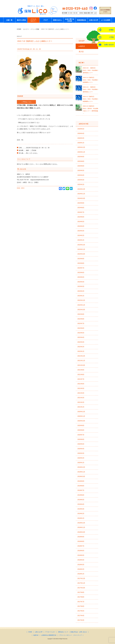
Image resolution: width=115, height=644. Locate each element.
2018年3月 (81, 565)
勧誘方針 (36, 635)
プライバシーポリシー (66, 635)
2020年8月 (81, 430)
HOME (19, 29)
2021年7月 (81, 379)
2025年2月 (81, 184)
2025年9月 (81, 157)
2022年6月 (81, 328)
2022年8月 (81, 319)
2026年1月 (81, 143)
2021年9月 (81, 370)
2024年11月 (81, 194)
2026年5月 (81, 129)
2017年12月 (81, 578)
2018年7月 (81, 546)
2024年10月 (81, 198)
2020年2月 (81, 458)
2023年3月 (81, 286)
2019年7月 (81, 490)
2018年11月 (81, 527)
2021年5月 (81, 388)
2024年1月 (81, 240)
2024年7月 (81, 212)
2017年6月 (81, 606)
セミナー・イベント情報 (31, 29)
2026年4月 (81, 133)
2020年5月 (81, 444)
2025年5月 (81, 171)
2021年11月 (81, 361)
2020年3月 (81, 453)
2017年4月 (81, 616)
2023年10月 (81, 254)
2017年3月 (81, 620)
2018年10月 (81, 532)
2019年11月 (81, 472)
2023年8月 (81, 263)
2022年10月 (81, 310)
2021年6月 (81, 384)
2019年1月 (81, 518)
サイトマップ (78, 635)
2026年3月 (81, 138)
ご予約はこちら (26, 102)
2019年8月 (81, 486)
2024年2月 (81, 235)
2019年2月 (81, 514)
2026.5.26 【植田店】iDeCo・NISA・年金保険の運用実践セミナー (90, 70)
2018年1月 (81, 574)
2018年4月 (81, 560)
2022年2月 (81, 347)
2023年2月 (81, 291)
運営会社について (63, 632)
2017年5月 (81, 611)
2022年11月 (81, 305)
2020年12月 (81, 412)
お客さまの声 (39, 632)
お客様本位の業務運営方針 (49, 635)
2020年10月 (81, 421)
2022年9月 (81, 314)
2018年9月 (81, 537)
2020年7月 (81, 435)
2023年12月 (81, 245)
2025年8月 (81, 161)
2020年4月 (81, 449)
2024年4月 (81, 226)
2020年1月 (81, 463)
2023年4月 (81, 282)
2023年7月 (81, 268)
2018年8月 (81, 541)
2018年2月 (81, 569)
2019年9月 (81, 481)
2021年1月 (81, 407)
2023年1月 (81, 296)
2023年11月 (81, 249)
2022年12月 (81, 300)
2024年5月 (81, 222)
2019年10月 (81, 476)
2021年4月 (81, 393)
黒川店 (81, 52)
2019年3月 (81, 509)
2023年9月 (81, 259)
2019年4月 (81, 504)
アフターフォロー (50, 632)
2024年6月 (81, 217)
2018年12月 (81, 523)
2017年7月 (81, 602)
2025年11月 (81, 152)
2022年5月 (81, 333)
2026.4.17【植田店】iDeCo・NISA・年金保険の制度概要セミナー (90, 99)
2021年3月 (81, 398)
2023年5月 (81, 277)
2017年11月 (81, 583)
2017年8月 (81, 597)
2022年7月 (81, 323)
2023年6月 (81, 273)
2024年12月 (81, 189)
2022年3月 (81, 342)
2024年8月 (81, 208)
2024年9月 (81, 203)
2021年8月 (81, 375)
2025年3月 (81, 180)
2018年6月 (81, 551)
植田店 (82, 46)
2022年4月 (81, 337)
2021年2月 (81, 402)
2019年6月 (81, 495)
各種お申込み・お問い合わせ (79, 632)
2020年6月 (81, 439)
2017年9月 (81, 592)
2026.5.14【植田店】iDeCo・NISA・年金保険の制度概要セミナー (90, 80)
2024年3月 (81, 231)
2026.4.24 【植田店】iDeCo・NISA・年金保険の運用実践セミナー (90, 89)
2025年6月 (81, 166)
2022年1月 (81, 351)
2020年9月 (81, 425)
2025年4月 (81, 175)
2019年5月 (81, 500)
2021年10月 (81, 365)
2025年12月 (81, 147)
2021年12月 (81, 356)
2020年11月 (81, 416)
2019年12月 (81, 467)
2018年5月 (81, 555)
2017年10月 (81, 588)
